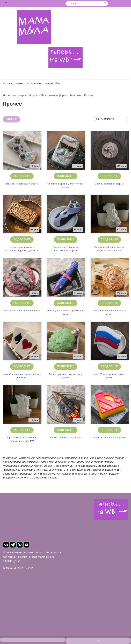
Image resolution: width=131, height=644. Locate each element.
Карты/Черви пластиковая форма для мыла (22, 376)
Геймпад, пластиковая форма (22, 184)
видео (49, 84)
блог (58, 84)
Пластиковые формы (54, 96)
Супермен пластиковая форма (109, 438)
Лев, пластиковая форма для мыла (109, 312)
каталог (8, 84)
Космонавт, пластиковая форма (22, 311)
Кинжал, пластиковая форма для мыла (65, 312)
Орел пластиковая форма (109, 184)
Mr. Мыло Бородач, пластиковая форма (65, 186)
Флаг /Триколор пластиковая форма (109, 376)
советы (20, 84)
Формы (34, 96)
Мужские (76, 96)
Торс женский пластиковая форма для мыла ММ (109, 249)
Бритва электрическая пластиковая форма (66, 249)
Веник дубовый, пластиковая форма (65, 376)
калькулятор (35, 84)
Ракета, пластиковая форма (65, 438)
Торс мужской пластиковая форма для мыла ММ (22, 439)
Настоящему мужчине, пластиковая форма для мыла (22, 249)
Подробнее (22, 176)
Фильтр (11, 119)
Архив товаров (17, 96)
